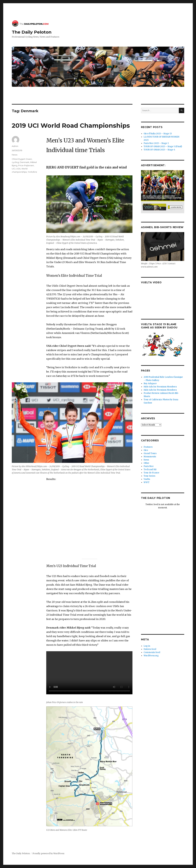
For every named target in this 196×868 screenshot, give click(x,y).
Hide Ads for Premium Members (160, 387)
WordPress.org (151, 656)
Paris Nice (149, 466)
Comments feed (152, 652)
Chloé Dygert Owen (22, 159)
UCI (14, 169)
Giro (146, 450)
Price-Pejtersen (26, 165)
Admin (15, 146)
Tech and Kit (150, 469)
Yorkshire (32, 172)
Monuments (150, 457)
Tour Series (149, 476)
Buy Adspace (150, 383)
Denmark (24, 162)
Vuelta (147, 479)
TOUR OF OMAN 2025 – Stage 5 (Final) (163, 146)
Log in (147, 646)
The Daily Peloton (32, 32)
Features (148, 447)
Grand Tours (150, 453)
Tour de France (151, 473)
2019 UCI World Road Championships (71, 125)
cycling (15, 162)
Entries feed (150, 649)
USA (18, 169)
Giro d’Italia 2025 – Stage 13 (158, 134)
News (15, 155)
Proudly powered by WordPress (48, 854)
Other (146, 463)
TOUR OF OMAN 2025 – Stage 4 (159, 150)
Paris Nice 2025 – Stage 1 (156, 143)
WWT (147, 482)
